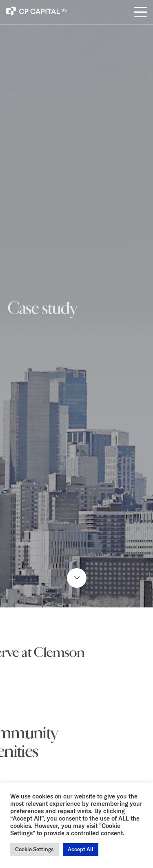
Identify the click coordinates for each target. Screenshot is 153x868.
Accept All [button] (81, 849)
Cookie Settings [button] (34, 849)
